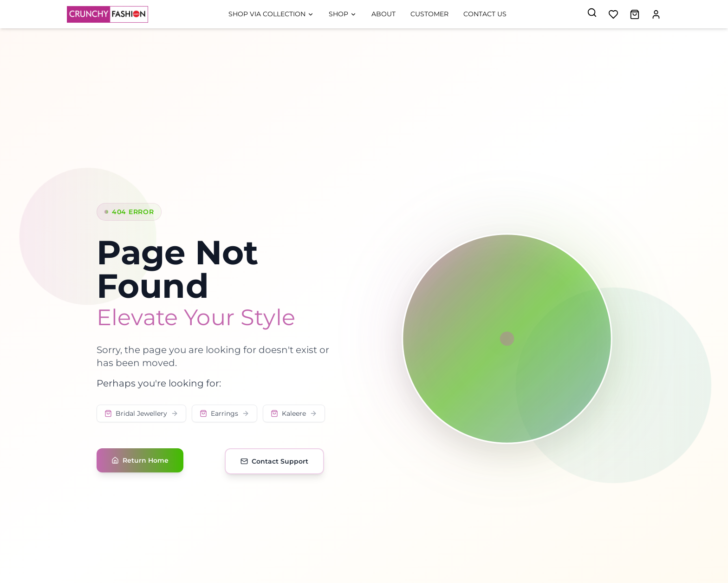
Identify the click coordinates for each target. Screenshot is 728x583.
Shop (343, 14)
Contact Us (485, 14)
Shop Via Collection (271, 14)
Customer (429, 14)
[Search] (592, 13)
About (383, 14)
